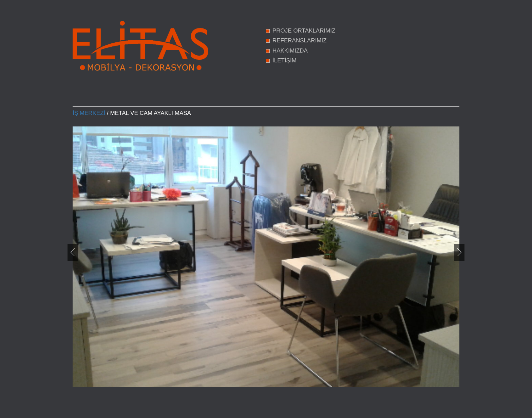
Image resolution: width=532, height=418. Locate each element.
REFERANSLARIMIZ (300, 41)
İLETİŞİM (284, 61)
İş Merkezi (89, 113)
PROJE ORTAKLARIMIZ (304, 31)
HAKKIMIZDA (290, 51)
